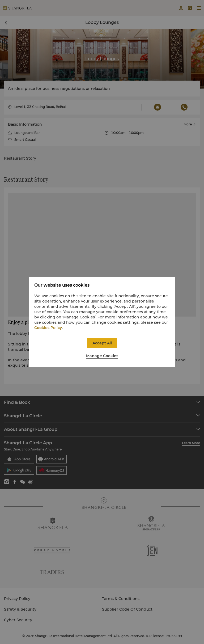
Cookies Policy (48, 328)
